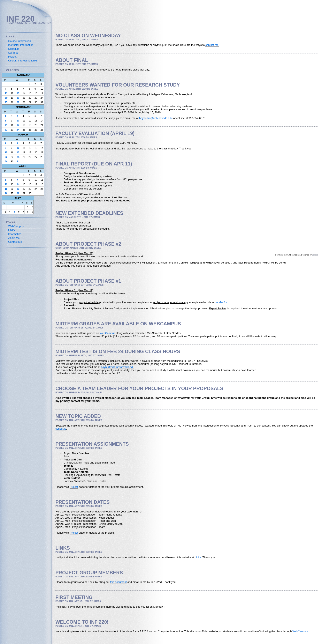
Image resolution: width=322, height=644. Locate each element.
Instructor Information (21, 45)
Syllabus (13, 53)
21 (18, 189)
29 (6, 162)
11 (6, 93)
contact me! (212, 45)
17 (18, 125)
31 (18, 162)
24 (18, 130)
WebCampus (108, 333)
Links (198, 557)
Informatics (15, 234)
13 (18, 93)
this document (118, 582)
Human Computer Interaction (29, 23)
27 (18, 102)
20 (18, 98)
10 (18, 121)
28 (18, 193)
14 (18, 184)
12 (6, 184)
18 (6, 98)
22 (6, 130)
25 (6, 102)
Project (74, 487)
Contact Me (15, 242)
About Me (14, 238)
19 (6, 189)
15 (6, 125)
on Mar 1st (221, 302)
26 (6, 193)
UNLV (12, 230)
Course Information (20, 41)
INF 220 (20, 19)
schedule (61, 429)
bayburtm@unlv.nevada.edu (156, 118)
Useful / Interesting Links (23, 61)
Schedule (14, 49)
